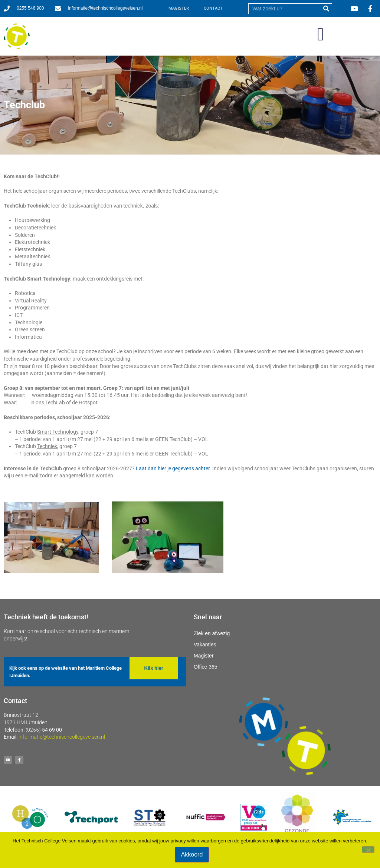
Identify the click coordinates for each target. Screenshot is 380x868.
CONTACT (213, 8)
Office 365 (206, 667)
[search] (285, 9)
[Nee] (368, 849)
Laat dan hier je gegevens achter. (173, 468)
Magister (204, 656)
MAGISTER (179, 8)
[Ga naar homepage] (17, 36)
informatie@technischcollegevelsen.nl (62, 737)
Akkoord (192, 854)
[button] (321, 34)
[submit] (326, 9)
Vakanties (205, 645)
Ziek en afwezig (212, 633)
